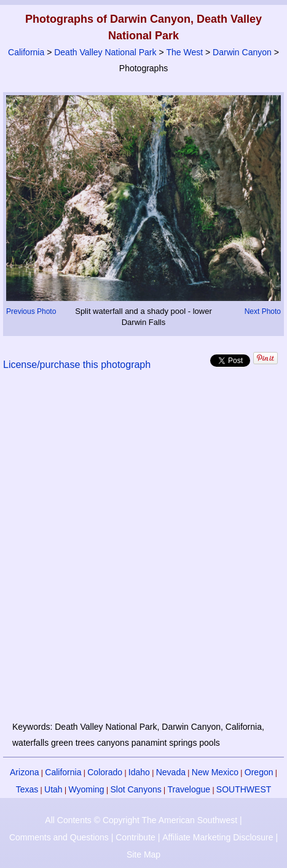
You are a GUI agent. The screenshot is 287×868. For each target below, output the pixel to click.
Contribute (136, 837)
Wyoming (86, 789)
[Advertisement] (143, 553)
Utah (53, 789)
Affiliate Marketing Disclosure (218, 837)
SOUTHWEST (244, 789)
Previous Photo (31, 311)
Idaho (139, 772)
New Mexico (215, 772)
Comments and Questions (59, 837)
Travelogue (189, 789)
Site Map (143, 854)
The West (184, 52)
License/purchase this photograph (77, 365)
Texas (27, 789)
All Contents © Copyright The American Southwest (141, 820)
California (26, 52)
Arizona (24, 772)
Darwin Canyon (242, 52)
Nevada (171, 772)
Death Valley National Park (105, 52)
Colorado (105, 772)
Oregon (259, 772)
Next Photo (263, 311)
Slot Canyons (136, 789)
